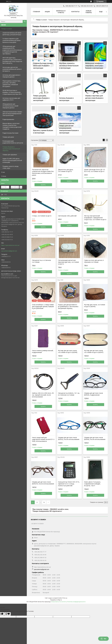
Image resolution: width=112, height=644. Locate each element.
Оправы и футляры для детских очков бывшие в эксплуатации (94, 98)
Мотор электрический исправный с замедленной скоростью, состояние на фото (95, 218)
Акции (47, 12)
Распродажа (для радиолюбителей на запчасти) (13, 142)
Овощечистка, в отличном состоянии (41, 261)
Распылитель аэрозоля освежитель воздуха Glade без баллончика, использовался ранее (43, 172)
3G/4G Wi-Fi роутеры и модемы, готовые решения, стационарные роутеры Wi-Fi (12, 92)
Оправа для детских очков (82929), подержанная (94, 394)
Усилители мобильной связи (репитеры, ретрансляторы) (12, 34)
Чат (103, 639)
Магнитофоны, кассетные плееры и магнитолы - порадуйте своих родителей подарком (12, 126)
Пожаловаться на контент (59, 602)
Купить (43, 185)
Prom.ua (65, 598)
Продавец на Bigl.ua (56, 600)
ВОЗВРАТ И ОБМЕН (38, 524)
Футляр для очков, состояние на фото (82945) (95, 306)
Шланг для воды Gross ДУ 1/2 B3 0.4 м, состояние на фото (95, 170)
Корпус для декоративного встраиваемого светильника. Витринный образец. (68, 307)
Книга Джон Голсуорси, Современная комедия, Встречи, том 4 (92, 484)
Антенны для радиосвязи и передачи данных (11, 76)
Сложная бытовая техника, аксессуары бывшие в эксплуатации (43, 66)
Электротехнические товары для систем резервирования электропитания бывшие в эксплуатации (69, 128)
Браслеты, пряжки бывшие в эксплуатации (43, 132)
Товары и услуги (7, 29)
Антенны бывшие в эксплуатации (66, 99)
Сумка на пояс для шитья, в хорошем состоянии (94, 261)
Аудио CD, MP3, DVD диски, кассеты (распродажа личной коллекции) (12, 160)
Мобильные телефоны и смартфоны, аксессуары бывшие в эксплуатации (94, 66)
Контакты (75, 12)
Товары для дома (8, 137)
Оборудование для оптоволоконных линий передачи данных (10, 106)
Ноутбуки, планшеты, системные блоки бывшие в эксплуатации (69, 66)
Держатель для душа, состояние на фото (66, 170)
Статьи (4, 176)
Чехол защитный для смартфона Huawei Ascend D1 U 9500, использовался (43, 439)
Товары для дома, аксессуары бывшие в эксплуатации (41, 98)
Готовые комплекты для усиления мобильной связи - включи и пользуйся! (12, 40)
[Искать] (25, 21)
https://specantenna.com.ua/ (10, 245)
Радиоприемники (8, 119)
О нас (3, 172)
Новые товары (89, 12)
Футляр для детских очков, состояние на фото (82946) (68, 351)
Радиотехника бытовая (10, 133)
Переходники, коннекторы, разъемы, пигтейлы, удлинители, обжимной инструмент (12, 84)
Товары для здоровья (10, 155)
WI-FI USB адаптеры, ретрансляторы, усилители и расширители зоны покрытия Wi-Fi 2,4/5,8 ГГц (12, 60)
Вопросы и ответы (61, 12)
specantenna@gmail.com (9, 251)
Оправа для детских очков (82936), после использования (95, 438)
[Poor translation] (8, 614)
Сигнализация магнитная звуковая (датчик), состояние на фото (69, 262)
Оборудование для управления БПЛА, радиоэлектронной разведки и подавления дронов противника (12, 50)
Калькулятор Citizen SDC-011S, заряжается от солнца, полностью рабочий (69, 484)
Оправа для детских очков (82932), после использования (69, 438)
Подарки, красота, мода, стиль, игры (11, 167)
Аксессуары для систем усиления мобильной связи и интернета (12, 69)
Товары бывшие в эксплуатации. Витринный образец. (11, 149)
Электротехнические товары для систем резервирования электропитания (12, 114)
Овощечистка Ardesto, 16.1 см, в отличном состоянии (69, 394)
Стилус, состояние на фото (42, 216)
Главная (36, 12)
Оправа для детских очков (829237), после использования (43, 483)
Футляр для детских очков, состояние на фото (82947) (94, 351)
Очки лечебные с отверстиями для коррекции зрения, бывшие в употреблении (43, 307)
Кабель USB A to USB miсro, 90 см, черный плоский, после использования (43, 395)
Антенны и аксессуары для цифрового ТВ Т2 (11, 99)
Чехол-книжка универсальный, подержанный (43, 351)
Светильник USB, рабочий (67, 216)
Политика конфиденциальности (76, 602)
